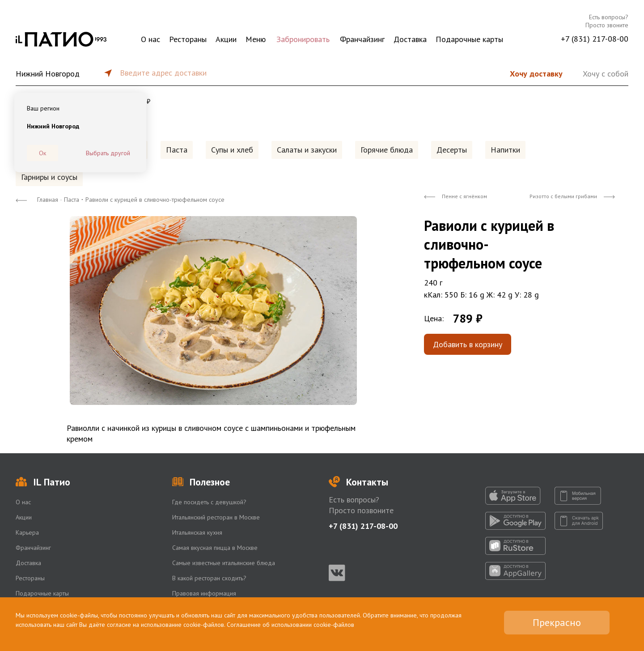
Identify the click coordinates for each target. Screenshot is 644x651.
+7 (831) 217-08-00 (595, 39)
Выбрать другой (108, 153)
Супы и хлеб (232, 150)
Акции (226, 39)
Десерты (452, 150)
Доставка (410, 39)
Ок (42, 153)
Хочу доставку (536, 74)
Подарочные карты (469, 39)
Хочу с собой (606, 74)
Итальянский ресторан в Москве (216, 517)
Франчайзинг (362, 39)
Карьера (27, 532)
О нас (150, 39)
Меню (256, 39)
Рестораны (188, 39)
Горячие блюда (387, 150)
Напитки (505, 150)
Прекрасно (557, 622)
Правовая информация (204, 593)
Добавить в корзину (468, 344)
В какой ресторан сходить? (209, 578)
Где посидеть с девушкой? (209, 502)
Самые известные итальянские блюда (224, 563)
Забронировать (303, 39)
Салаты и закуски (307, 150)
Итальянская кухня (197, 532)
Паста (177, 150)
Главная (48, 200)
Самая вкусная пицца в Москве (215, 548)
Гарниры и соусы (49, 177)
